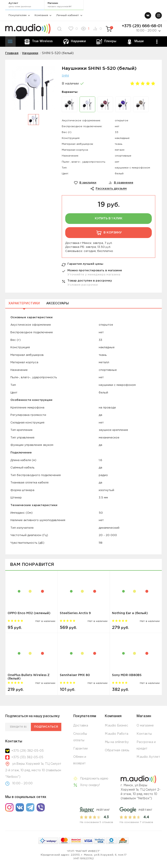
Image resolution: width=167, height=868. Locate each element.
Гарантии (80, 749)
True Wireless (38, 42)
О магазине (145, 726)
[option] (33, 90)
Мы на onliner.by (117, 742)
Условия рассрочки (83, 285)
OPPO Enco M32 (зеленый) (29, 613)
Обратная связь (117, 750)
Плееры (106, 42)
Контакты (144, 734)
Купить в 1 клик (109, 218)
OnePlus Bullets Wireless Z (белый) (29, 677)
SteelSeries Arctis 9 (75, 613)
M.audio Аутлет (148, 757)
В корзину (109, 233)
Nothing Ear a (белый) (130, 613)
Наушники (74, 42)
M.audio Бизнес (116, 726)
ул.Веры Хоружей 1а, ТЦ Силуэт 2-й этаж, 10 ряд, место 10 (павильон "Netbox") (33, 770)
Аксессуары (58, 303)
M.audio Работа (117, 734)
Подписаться (46, 727)
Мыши (135, 42)
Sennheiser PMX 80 (75, 675)
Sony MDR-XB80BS (127, 675)
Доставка (81, 726)
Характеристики (24, 303)
